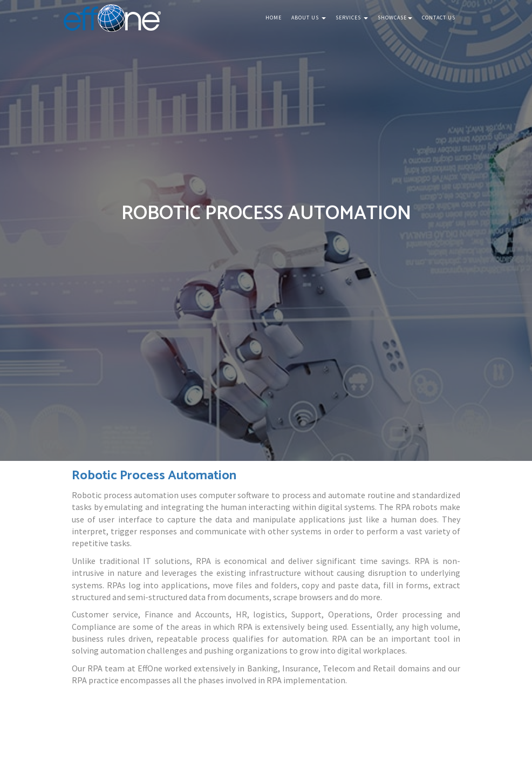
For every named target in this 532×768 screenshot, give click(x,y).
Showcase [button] (395, 18)
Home (274, 18)
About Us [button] (309, 18)
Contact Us (439, 18)
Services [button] (352, 18)
